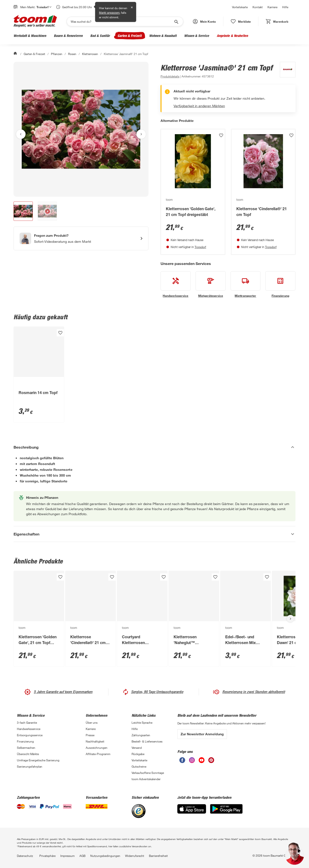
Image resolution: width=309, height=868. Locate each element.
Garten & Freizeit (130, 36)
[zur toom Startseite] (35, 21)
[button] (204, 21)
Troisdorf (200, 247)
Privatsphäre (47, 856)
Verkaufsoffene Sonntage (148, 773)
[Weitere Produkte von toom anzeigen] (285, 70)
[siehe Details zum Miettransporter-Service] (246, 285)
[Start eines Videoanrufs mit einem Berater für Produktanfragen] (81, 238)
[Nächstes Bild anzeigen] (141, 134)
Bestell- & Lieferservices (147, 741)
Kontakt (258, 7)
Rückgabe (138, 754)
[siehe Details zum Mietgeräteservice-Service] (211, 285)
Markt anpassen (109, 13)
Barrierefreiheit (158, 856)
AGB (82, 856)
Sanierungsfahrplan (30, 766)
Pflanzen (57, 54)
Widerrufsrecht (135, 856)
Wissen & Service (197, 36)
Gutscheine (139, 766)
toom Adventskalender (146, 779)
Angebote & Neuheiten (232, 36)
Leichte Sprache (142, 722)
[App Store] (192, 812)
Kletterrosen (90, 54)
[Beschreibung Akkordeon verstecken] (154, 447)
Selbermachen (26, 748)
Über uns (92, 722)
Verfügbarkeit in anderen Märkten (199, 106)
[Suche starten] (176, 21)
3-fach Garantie (27, 722)
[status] (241, 21)
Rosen (72, 54)
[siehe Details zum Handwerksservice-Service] (176, 285)
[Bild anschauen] (81, 129)
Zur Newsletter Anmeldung (202, 734)
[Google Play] (226, 812)
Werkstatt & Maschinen (30, 36)
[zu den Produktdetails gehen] (170, 76)
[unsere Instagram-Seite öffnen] (192, 762)
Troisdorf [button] (44, 7)
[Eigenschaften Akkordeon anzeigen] (154, 534)
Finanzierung (25, 741)
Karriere (272, 7)
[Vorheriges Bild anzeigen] (21, 134)
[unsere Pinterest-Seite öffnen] (211, 762)
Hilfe (285, 7)
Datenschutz (25, 856)
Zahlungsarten (141, 735)
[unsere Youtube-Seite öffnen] (202, 762)
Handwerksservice (29, 729)
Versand (137, 748)
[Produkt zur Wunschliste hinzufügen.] (221, 135)
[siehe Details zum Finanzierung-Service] (280, 285)
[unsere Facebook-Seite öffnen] (182, 762)
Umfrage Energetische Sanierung (38, 760)
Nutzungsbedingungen (105, 856)
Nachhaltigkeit (95, 741)
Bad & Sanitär (100, 36)
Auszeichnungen (97, 748)
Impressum (67, 856)
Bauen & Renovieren (68, 36)
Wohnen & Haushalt (163, 36)
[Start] (16, 54)
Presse (90, 735)
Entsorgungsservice (30, 735)
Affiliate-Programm (98, 754)
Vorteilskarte (240, 7)
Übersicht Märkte (28, 754)
